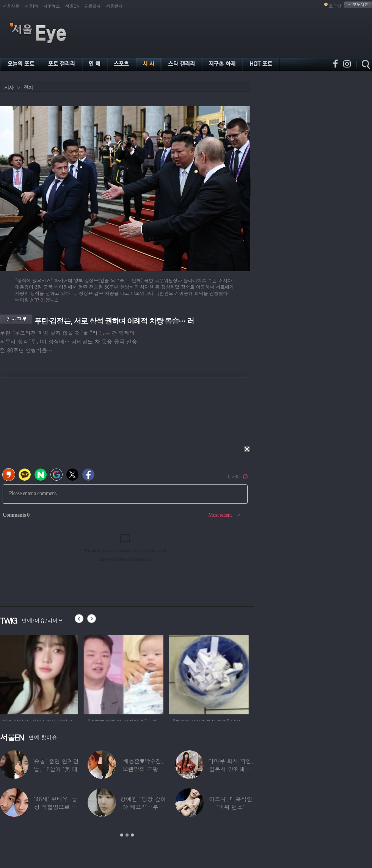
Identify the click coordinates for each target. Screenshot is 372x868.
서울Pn (31, 6)
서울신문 (11, 6)
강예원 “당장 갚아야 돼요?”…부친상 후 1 (143, 807)
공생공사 (93, 6)
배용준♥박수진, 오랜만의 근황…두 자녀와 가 (143, 769)
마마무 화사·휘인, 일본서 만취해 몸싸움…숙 (231, 769)
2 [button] (127, 835)
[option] (40, 673)
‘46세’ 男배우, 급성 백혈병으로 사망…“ (56, 807)
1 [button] (122, 835)
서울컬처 (115, 6)
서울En (72, 6)
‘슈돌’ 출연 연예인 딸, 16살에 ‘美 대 (56, 765)
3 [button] (132, 835)
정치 (28, 87)
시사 (9, 87)
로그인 (335, 6)
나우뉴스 (52, 6)
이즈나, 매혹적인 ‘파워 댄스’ (231, 803)
